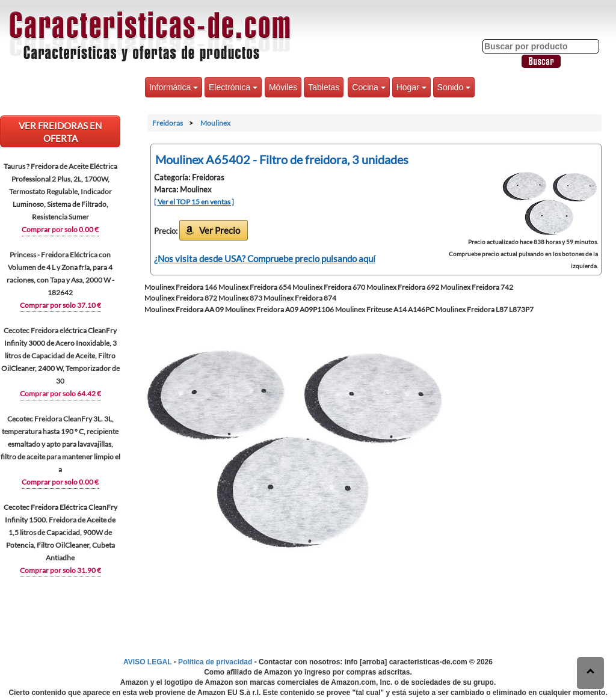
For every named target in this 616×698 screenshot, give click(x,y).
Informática (174, 87)
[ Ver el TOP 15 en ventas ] (194, 202)
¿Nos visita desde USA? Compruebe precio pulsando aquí (265, 259)
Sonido (454, 87)
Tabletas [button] (324, 87)
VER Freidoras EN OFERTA (60, 132)
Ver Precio (220, 230)
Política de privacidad (215, 662)
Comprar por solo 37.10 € (60, 305)
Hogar (411, 87)
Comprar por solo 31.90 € (60, 570)
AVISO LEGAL (147, 662)
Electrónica (233, 87)
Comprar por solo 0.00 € (60, 229)
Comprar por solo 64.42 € (60, 393)
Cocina (368, 87)
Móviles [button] (283, 87)
